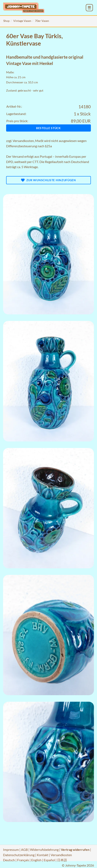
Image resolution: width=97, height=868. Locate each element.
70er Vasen (42, 21)
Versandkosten (23, 141)
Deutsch (9, 860)
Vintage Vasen (22, 21)
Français (23, 860)
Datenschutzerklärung (19, 855)
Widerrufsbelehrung (44, 850)
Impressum (11, 850)
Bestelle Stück (48, 128)
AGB (24, 850)
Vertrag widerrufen (75, 850)
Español (49, 860)
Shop (6, 21)
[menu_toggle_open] (89, 8)
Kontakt (43, 855)
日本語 (62, 860)
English (36, 860)
